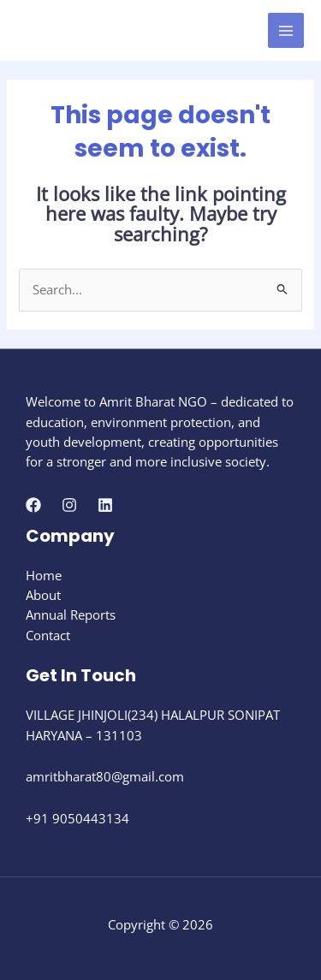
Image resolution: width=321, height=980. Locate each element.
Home (44, 575)
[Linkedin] (105, 505)
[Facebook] (33, 505)
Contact (48, 635)
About (43, 595)
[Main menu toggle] (286, 31)
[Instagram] (69, 505)
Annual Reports (71, 615)
